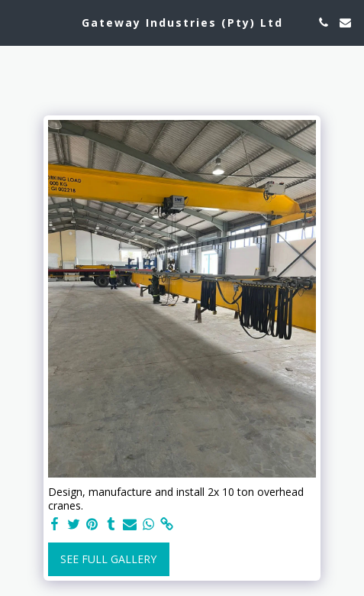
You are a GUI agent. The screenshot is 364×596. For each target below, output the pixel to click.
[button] (17, 22)
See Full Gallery (108, 559)
